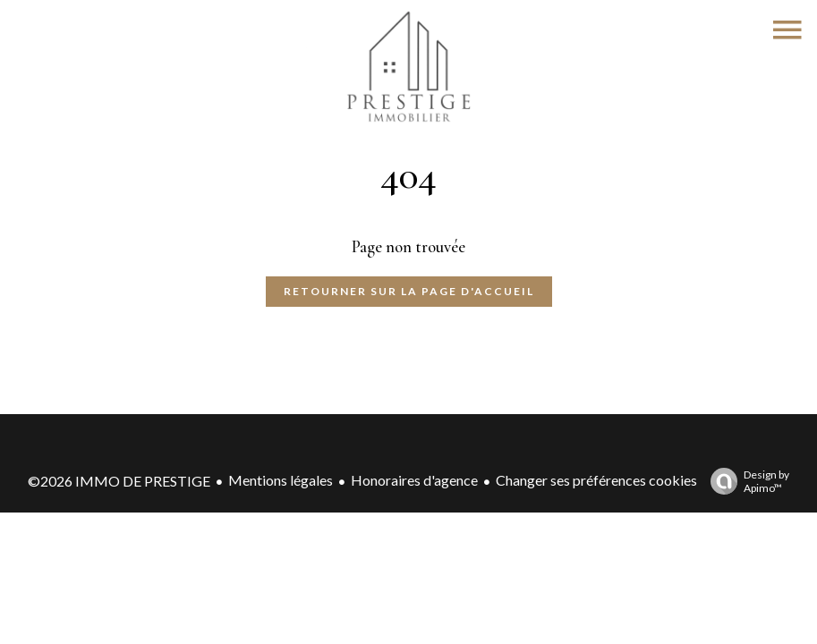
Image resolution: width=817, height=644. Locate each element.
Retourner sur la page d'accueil (409, 291)
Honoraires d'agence (414, 480)
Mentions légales (281, 480)
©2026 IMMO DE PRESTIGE (119, 481)
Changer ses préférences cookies (596, 480)
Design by (745, 481)
